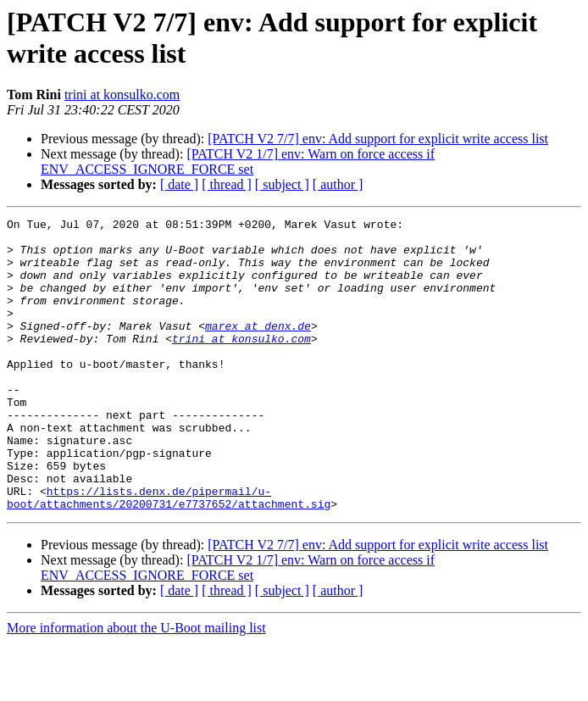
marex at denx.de (258, 348)
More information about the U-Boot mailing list (136, 686)
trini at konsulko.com (122, 95)
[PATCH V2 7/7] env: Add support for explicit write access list (378, 139)
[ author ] (338, 184)
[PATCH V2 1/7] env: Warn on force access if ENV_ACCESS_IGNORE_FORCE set (238, 161)
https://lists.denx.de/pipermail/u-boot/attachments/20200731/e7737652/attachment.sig (169, 554)
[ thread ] (227, 184)
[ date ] (179, 184)
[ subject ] (282, 184)
